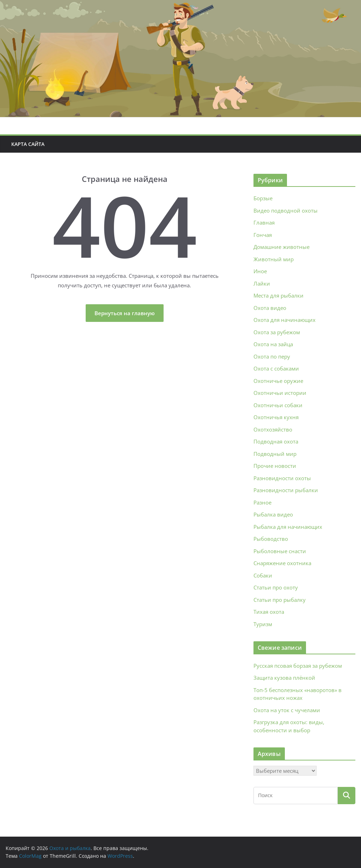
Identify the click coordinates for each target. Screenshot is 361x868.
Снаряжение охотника (282, 563)
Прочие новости (275, 466)
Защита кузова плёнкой (284, 678)
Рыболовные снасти (280, 551)
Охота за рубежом (277, 332)
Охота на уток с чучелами (287, 710)
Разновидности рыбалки (286, 490)
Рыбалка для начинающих (288, 527)
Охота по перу (272, 356)
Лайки (262, 283)
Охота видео (270, 308)
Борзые (263, 198)
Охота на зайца (273, 344)
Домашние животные (282, 247)
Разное (262, 502)
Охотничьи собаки (278, 405)
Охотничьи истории (280, 393)
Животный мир (274, 259)
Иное (260, 271)
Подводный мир (275, 454)
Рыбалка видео (273, 514)
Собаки (263, 575)
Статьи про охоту (276, 587)
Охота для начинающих (284, 320)
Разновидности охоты (282, 478)
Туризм (263, 624)
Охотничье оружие (278, 381)
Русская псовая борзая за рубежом (298, 666)
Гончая (263, 235)
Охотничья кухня (276, 417)
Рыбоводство (271, 539)
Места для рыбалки (279, 295)
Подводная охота (276, 441)
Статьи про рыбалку (280, 600)
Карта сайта (28, 144)
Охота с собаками (276, 368)
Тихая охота (269, 612)
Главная (264, 222)
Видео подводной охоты (286, 210)
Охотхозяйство (273, 429)
